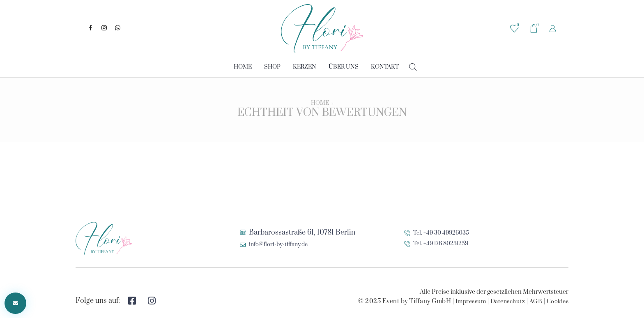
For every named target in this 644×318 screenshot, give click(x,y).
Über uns (344, 67)
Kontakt (385, 67)
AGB (536, 302)
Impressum (471, 302)
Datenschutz (508, 302)
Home (243, 67)
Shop (272, 67)
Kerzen (305, 67)
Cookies (558, 302)
